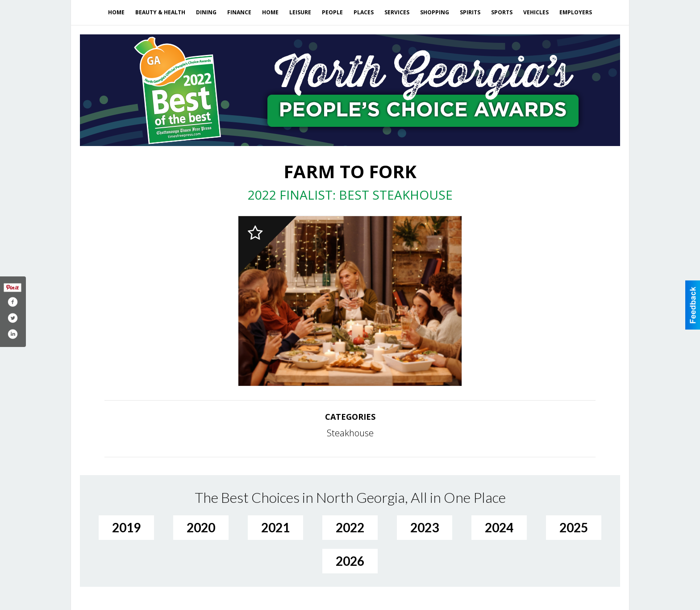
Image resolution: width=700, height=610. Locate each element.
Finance (239, 12)
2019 (126, 527)
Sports (502, 12)
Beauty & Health (160, 12)
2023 (425, 527)
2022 (350, 527)
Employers (576, 12)
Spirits (470, 12)
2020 (201, 527)
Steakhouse (350, 433)
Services (397, 12)
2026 (350, 561)
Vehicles (536, 12)
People (332, 12)
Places (364, 12)
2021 (275, 527)
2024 (499, 527)
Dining (206, 12)
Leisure (300, 12)
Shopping (435, 12)
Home (116, 12)
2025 (574, 527)
